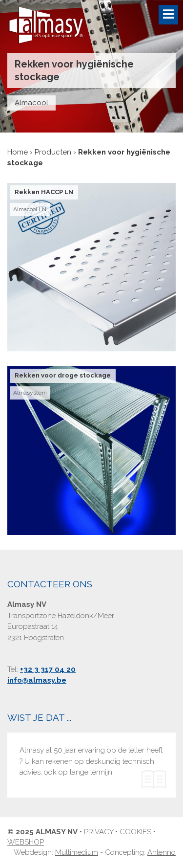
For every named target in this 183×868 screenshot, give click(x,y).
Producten (53, 152)
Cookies (135, 832)
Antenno (162, 852)
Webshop (26, 842)
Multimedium (77, 852)
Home (18, 152)
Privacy (99, 832)
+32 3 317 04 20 (48, 669)
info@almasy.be (37, 680)
